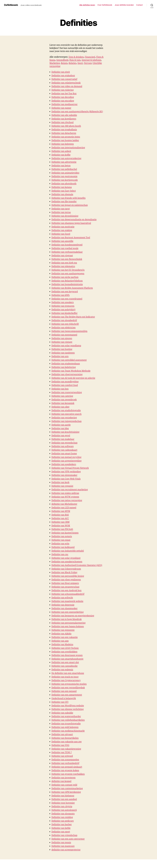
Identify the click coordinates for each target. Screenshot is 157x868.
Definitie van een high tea (64, 263)
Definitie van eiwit (61, 72)
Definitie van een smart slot (65, 662)
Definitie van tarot (61, 209)
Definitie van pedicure (63, 821)
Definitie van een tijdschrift (65, 324)
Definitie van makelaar (63, 439)
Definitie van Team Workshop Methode (71, 371)
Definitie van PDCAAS (62, 529)
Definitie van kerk (60, 482)
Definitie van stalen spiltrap (65, 493)
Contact (139, 5)
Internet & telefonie (91, 60)
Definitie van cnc (60, 554)
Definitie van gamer (61, 108)
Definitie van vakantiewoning (66, 749)
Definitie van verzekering (64, 418)
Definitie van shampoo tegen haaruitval (71, 223)
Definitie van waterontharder (66, 716)
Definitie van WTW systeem (65, 497)
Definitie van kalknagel (63, 547)
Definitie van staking (62, 230)
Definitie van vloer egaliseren (66, 580)
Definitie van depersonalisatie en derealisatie (74, 220)
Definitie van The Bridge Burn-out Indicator (73, 317)
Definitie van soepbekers (64, 464)
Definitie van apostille (62, 241)
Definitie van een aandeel (64, 799)
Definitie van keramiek (63, 403)
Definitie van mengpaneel (64, 335)
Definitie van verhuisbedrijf (65, 763)
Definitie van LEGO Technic (65, 648)
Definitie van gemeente (63, 630)
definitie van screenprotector (66, 850)
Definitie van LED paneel (64, 508)
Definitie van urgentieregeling (66, 461)
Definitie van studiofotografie (66, 410)
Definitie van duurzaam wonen (67, 655)
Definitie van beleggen (63, 144)
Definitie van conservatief (64, 79)
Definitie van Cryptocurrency (66, 680)
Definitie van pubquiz (62, 670)
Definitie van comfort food (65, 385)
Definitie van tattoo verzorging (67, 500)
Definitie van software (63, 446)
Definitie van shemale (62, 194)
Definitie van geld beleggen (65, 727)
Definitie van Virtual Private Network (70, 468)
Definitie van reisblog (62, 817)
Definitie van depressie (63, 605)
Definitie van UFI (60, 702)
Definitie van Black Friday (64, 572)
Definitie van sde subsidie (64, 115)
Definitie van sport (61, 832)
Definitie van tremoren (63, 306)
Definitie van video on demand (67, 86)
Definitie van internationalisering (68, 148)
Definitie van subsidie (62, 713)
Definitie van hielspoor (63, 796)
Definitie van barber (62, 825)
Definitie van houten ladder (65, 140)
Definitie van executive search (66, 414)
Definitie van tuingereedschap (66, 421)
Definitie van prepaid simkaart (67, 767)
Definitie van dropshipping (65, 216)
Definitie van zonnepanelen (65, 760)
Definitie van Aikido (61, 634)
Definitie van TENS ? (62, 752)
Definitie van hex (60, 389)
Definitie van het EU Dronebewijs (68, 270)
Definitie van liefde (61, 828)
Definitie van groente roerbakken (68, 774)
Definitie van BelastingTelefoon (67, 281)
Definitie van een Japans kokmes (68, 627)
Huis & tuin (75, 60)
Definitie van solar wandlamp (66, 346)
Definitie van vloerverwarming (67, 374)
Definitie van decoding (63, 97)
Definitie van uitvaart (62, 734)
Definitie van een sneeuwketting (68, 612)
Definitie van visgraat (62, 256)
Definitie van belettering (64, 367)
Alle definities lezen (87, 5)
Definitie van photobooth (64, 184)
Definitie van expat (61, 540)
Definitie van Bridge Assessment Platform (72, 288)
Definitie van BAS (60, 515)
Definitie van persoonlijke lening (68, 576)
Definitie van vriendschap (64, 835)
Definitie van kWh (61, 295)
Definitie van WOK (61, 526)
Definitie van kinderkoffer (64, 313)
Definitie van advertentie (64, 162)
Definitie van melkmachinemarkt (68, 731)
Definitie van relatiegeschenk (66, 83)
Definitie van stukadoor (63, 76)
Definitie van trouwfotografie (66, 724)
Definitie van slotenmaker (64, 475)
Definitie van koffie (61, 155)
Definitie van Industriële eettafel (68, 551)
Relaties (72, 63)
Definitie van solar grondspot (66, 558)
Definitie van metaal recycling (66, 457)
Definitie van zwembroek (64, 400)
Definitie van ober (60, 407)
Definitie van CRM (60, 522)
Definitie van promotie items (66, 137)
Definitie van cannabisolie (64, 666)
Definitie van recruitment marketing (70, 490)
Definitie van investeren (63, 778)
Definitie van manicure (63, 846)
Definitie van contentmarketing (67, 789)
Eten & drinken (76, 57)
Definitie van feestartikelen (65, 738)
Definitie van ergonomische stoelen (69, 684)
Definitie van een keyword (65, 292)
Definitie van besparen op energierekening (73, 616)
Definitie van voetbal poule (65, 248)
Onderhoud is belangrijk (64, 698)
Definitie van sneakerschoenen (67, 562)
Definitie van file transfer (64, 202)
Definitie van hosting (62, 349)
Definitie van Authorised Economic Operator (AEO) (77, 565)
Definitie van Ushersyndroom (66, 569)
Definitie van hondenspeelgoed (67, 245)
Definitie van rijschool (62, 122)
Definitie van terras (61, 212)
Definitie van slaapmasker (64, 609)
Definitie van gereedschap (64, 443)
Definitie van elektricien (64, 328)
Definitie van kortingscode (65, 180)
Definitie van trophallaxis (64, 130)
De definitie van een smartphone (68, 673)
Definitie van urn (60, 356)
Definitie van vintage (62, 342)
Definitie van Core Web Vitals (66, 479)
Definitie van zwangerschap (65, 587)
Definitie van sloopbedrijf (64, 320)
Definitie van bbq (60, 428)
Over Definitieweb (105, 5)
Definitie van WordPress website (68, 706)
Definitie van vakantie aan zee (67, 742)
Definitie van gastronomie (64, 176)
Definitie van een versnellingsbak (68, 688)
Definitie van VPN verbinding (66, 472)
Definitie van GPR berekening (66, 792)
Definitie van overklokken (64, 652)
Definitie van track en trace (65, 677)
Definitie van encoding (63, 101)
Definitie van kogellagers (64, 119)
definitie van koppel (61, 781)
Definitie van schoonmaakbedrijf (68, 594)
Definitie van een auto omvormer (68, 839)
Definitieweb (11, 5)
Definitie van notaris (62, 536)
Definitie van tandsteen (63, 353)
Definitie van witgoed (62, 756)
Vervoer (88, 63)
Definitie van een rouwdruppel (67, 299)
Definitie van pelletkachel (64, 169)
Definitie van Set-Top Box (64, 94)
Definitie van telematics (63, 266)
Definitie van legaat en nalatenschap (70, 205)
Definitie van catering (62, 396)
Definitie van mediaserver (64, 104)
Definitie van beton (61, 166)
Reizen (64, 63)
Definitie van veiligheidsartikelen (68, 720)
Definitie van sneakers (63, 302)
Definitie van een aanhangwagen (68, 274)
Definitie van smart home (64, 454)
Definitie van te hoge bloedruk (67, 619)
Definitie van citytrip (62, 807)
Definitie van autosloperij (64, 810)
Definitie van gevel (61, 436)
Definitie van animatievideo (65, 173)
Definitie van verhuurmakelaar (67, 252)
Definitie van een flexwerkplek (67, 259)
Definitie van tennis (61, 843)
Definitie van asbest (61, 151)
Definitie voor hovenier (63, 803)
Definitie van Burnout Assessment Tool (71, 238)
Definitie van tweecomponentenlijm (69, 331)
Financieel (90, 57)
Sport (80, 63)
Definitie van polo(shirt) (63, 310)
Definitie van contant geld (64, 785)
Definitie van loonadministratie (67, 284)
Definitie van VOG (60, 745)
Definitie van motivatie (63, 227)
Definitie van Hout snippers (65, 583)
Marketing (55, 63)
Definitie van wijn (60, 544)
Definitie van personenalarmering (68, 623)
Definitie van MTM (61, 511)
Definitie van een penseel (64, 691)
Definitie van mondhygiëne (65, 382)
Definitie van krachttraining (65, 432)
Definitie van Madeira (62, 645)
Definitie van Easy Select (64, 191)
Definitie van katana (62, 187)
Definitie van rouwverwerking (67, 392)
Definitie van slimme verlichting (68, 709)
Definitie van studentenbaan (66, 364)
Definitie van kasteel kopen (65, 533)
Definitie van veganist (62, 486)
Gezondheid (62, 60)
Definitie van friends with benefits (68, 198)
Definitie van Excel (61, 234)
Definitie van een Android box (66, 590)
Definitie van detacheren (64, 133)
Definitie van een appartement (67, 695)
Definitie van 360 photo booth (66, 126)
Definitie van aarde (61, 425)
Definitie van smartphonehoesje (67, 659)
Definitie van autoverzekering (66, 158)
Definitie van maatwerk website (67, 601)
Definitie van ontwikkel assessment (69, 360)
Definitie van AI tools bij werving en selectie (73, 378)
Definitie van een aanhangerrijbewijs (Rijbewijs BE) (77, 112)
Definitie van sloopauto (63, 814)
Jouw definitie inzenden (124, 5)
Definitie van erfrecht (62, 598)
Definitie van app (60, 641)
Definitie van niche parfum (65, 277)
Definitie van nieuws (62, 338)
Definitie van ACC (60, 518)
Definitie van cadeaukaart (64, 450)
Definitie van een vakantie (65, 637)
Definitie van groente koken (65, 770)
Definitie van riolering (63, 90)
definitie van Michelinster (64, 504)
